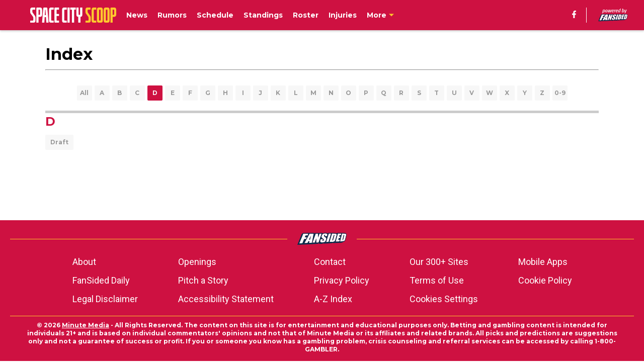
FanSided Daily (101, 280)
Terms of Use (437, 280)
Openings (197, 262)
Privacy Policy (342, 280)
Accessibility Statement (226, 299)
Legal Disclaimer (105, 299)
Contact (330, 262)
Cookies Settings (444, 299)
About (84, 262)
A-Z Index (333, 299)
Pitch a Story (203, 280)
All (84, 93)
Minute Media (86, 325)
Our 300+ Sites (439, 262)
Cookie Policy (545, 280)
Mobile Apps (543, 262)
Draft (59, 142)
